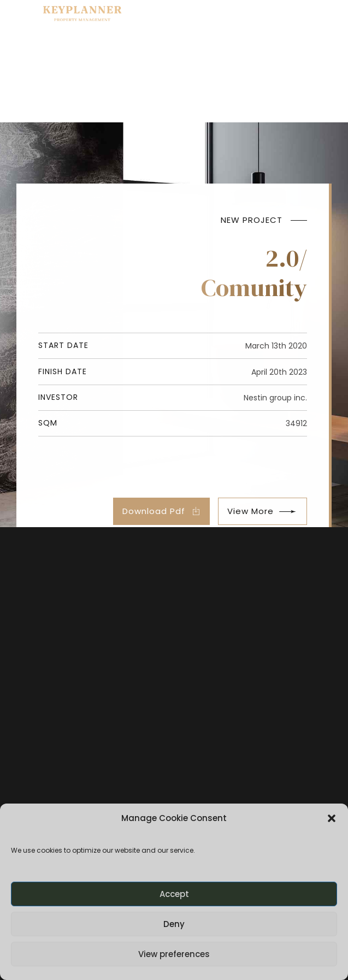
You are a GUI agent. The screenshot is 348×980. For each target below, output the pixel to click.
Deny (174, 924)
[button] (332, 818)
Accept (174, 894)
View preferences (174, 954)
